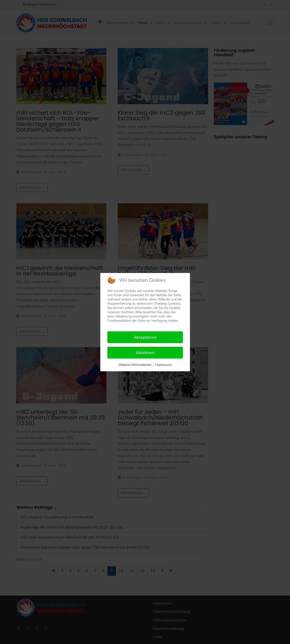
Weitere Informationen (135, 365)
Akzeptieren (145, 337)
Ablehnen (145, 353)
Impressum (164, 365)
